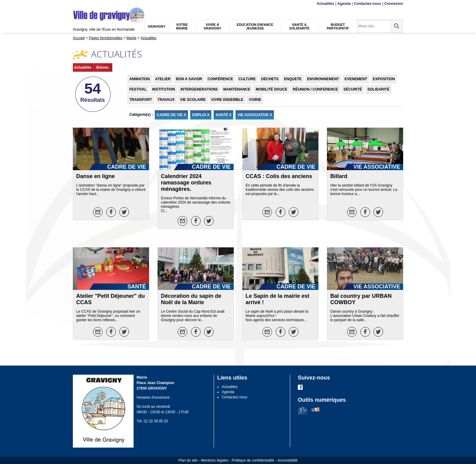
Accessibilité (287, 460)
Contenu (87, 4)
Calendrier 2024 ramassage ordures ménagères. (186, 183)
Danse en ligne (95, 176)
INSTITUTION (163, 89)
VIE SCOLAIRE (193, 100)
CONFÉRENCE (220, 79)
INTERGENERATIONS (199, 89)
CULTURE (247, 79)
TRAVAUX (166, 100)
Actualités (325, 4)
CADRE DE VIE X (171, 115)
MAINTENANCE (237, 89)
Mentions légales (215, 460)
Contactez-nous (368, 4)
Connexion (394, 4)
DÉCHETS (270, 79)
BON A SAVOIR (189, 79)
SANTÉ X (223, 115)
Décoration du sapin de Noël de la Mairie (191, 299)
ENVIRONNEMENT (323, 79)
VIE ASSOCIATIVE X (255, 115)
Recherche (101, 4)
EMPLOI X (201, 115)
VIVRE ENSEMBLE (227, 100)
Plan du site (188, 460)
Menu (77, 4)
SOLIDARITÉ (378, 89)
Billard (339, 176)
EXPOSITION (384, 79)
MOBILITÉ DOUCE (271, 89)
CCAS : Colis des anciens (279, 176)
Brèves (102, 67)
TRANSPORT (141, 100)
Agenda (344, 4)
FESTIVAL (138, 89)
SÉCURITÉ (353, 89)
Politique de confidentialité (253, 460)
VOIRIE (255, 100)
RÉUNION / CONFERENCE (315, 89)
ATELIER (163, 79)
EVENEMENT (356, 79)
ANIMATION (139, 79)
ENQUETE (293, 79)
